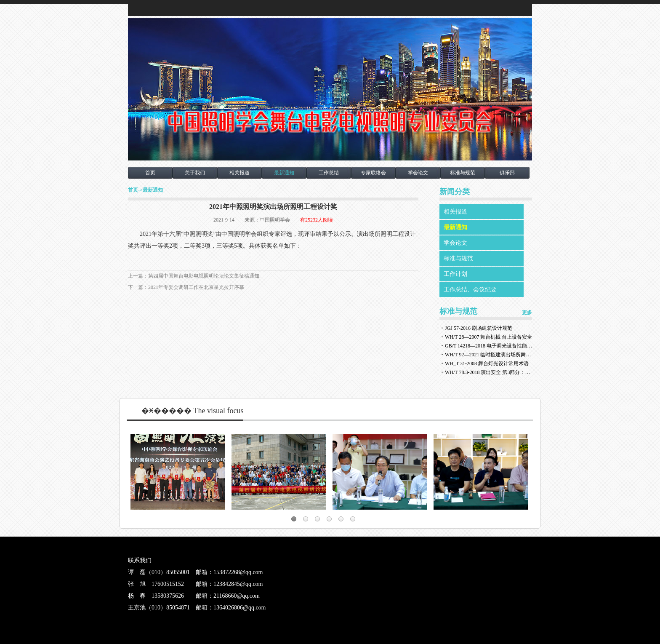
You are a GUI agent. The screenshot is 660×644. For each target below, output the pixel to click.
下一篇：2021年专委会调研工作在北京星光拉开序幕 (186, 287)
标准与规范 (463, 173)
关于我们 (195, 173)
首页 (150, 173)
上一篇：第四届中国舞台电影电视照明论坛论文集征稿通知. (194, 276)
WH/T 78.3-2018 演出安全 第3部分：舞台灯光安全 (489, 372)
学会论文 (418, 173)
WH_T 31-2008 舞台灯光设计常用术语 (487, 363)
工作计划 (455, 274)
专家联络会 (373, 173)
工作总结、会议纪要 (470, 290)
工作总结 (329, 173)
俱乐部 (507, 173)
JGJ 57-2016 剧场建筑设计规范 (479, 328)
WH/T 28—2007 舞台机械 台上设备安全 (488, 337)
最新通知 (284, 173)
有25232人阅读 (317, 220)
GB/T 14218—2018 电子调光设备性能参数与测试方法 (489, 346)
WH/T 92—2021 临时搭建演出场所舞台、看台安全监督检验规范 (489, 355)
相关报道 (240, 173)
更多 (527, 313)
